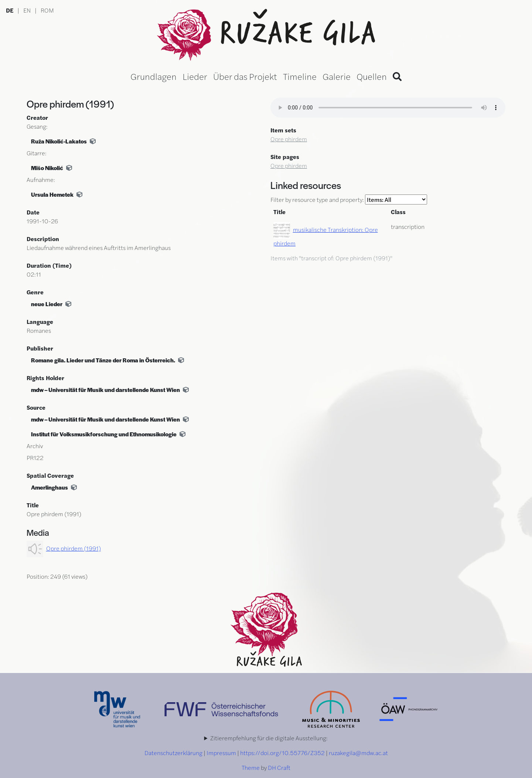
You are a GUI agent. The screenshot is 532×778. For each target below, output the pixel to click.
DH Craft (279, 767)
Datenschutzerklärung (173, 753)
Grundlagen (154, 76)
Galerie (337, 76)
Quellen (372, 76)
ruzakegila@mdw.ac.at (358, 753)
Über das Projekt (245, 76)
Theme (251, 767)
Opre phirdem (289, 139)
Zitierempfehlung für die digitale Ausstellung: (269, 738)
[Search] (397, 76)
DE (10, 10)
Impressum (221, 753)
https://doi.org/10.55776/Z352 (282, 753)
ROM (47, 10)
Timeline (300, 76)
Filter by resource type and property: (349, 199)
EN (27, 10)
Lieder (195, 76)
